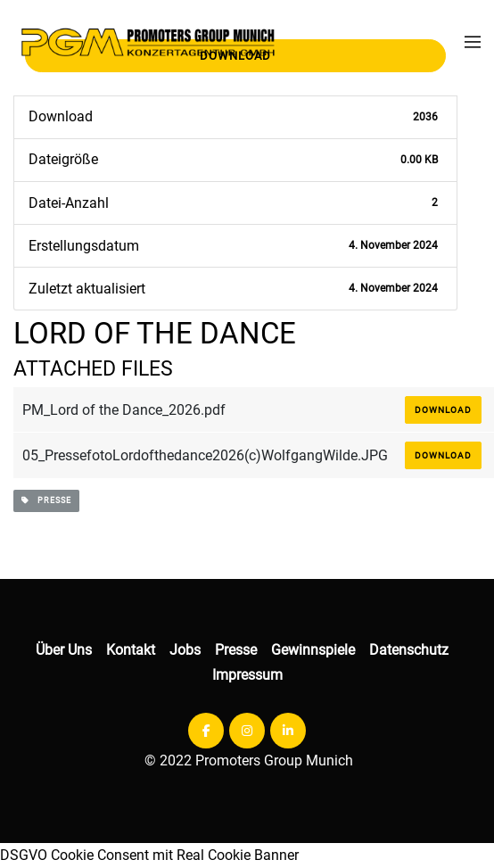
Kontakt (131, 650)
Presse (236, 650)
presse (46, 500)
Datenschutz (409, 650)
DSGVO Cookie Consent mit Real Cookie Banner (149, 855)
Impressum (247, 675)
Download (443, 410)
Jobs (185, 650)
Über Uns (64, 650)
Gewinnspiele (313, 650)
